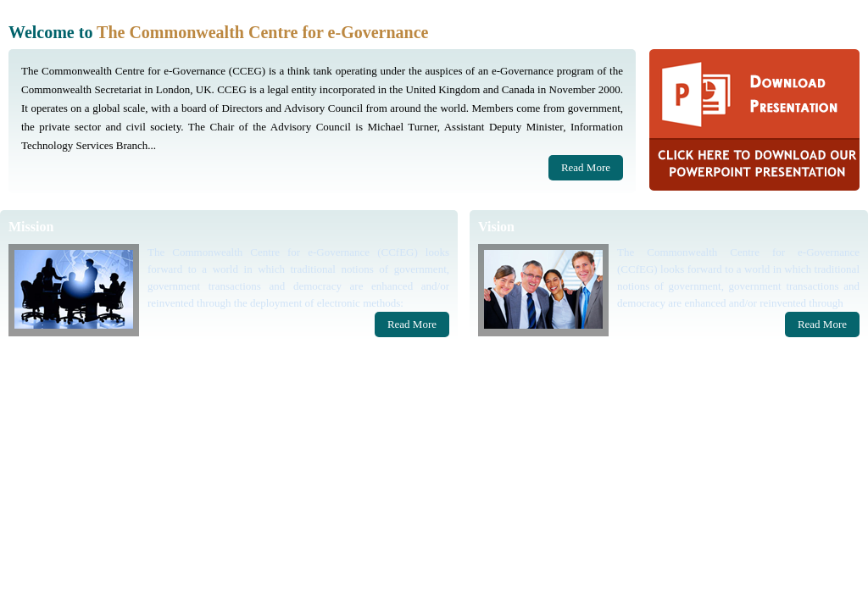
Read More (586, 167)
